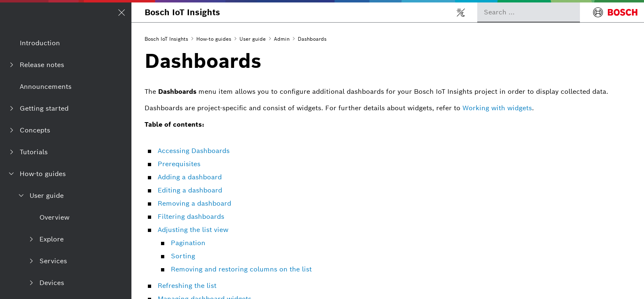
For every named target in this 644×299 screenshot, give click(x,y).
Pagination (188, 243)
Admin (282, 39)
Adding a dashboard (190, 177)
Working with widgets (497, 108)
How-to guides (214, 39)
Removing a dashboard (194, 203)
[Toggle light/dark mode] (461, 12)
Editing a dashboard (190, 190)
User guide (253, 39)
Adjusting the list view (193, 230)
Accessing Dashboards (194, 151)
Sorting (183, 256)
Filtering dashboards (191, 217)
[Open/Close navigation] (122, 12)
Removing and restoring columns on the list (241, 269)
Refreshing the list (187, 286)
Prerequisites (179, 164)
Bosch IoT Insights (182, 12)
